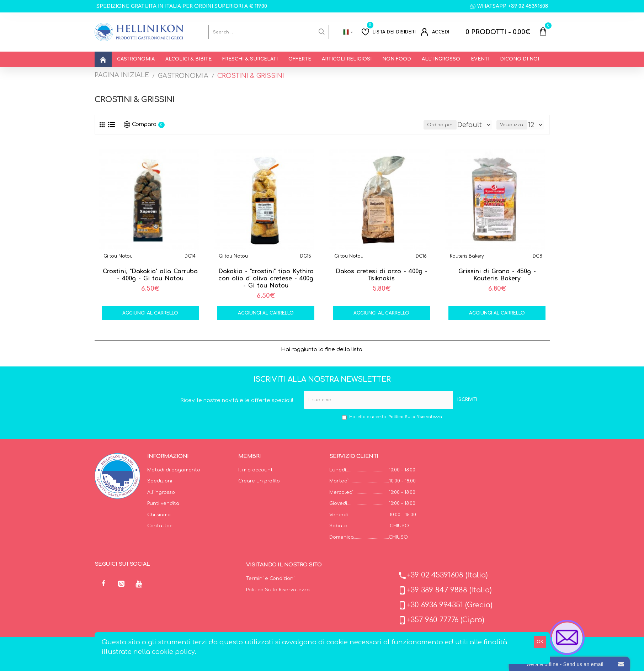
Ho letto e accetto (393, 417)
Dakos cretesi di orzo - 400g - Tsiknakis (382, 275)
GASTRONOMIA (183, 76)
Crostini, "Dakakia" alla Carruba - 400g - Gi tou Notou (150, 275)
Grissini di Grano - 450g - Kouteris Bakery (497, 275)
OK (540, 642)
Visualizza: (512, 125)
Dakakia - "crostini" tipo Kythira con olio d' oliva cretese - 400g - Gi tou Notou (266, 279)
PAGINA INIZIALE (122, 75)
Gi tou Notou (118, 256)
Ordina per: (406, 125)
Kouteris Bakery (467, 256)
